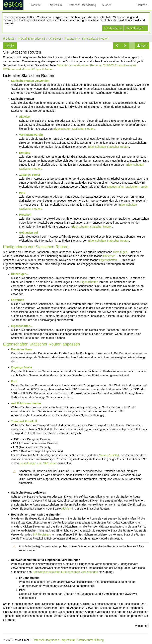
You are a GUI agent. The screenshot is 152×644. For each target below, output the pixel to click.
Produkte (36, 5)
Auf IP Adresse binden (26, 403)
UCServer (55, 39)
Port (22, 193)
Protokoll (25, 215)
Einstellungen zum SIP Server (38, 463)
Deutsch (143, 5)
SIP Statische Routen (95, 39)
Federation (71, 39)
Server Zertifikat (109, 455)
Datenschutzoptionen (46, 640)
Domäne (25, 153)
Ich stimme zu (113, 28)
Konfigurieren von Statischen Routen (36, 247)
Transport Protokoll (24, 421)
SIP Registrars (42, 535)
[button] (117, 46)
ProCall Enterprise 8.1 (32, 39)
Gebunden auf (28, 233)
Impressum (56, 5)
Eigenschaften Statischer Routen (74, 129)
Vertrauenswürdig (31, 135)
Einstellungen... (136, 28)
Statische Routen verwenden (30, 81)
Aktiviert (25, 117)
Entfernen (109, 256)
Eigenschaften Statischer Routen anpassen (42, 344)
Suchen (107, 5)
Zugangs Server (30, 175)
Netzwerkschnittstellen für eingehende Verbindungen (65, 572)
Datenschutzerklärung (82, 5)
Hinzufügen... (121, 252)
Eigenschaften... (109, 260)
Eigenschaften (89, 282)
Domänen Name (22, 349)
